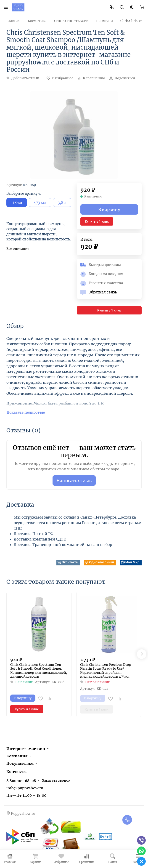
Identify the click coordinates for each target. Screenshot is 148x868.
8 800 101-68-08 (21, 781)
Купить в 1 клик (97, 221)
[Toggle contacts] (112, 7)
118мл (17, 202)
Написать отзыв (74, 481)
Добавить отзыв (25, 78)
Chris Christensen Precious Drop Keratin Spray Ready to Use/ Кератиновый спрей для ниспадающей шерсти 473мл (106, 671)
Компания (17, 756)
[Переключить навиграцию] (6, 7)
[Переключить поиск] (122, 7)
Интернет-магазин (26, 749)
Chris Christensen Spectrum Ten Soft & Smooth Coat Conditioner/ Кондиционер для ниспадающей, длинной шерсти (39, 671)
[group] (74, 135)
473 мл (40, 202)
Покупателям (20, 763)
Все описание (18, 249)
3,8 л (62, 202)
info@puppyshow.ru (25, 788)
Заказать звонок (56, 780)
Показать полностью (26, 412)
